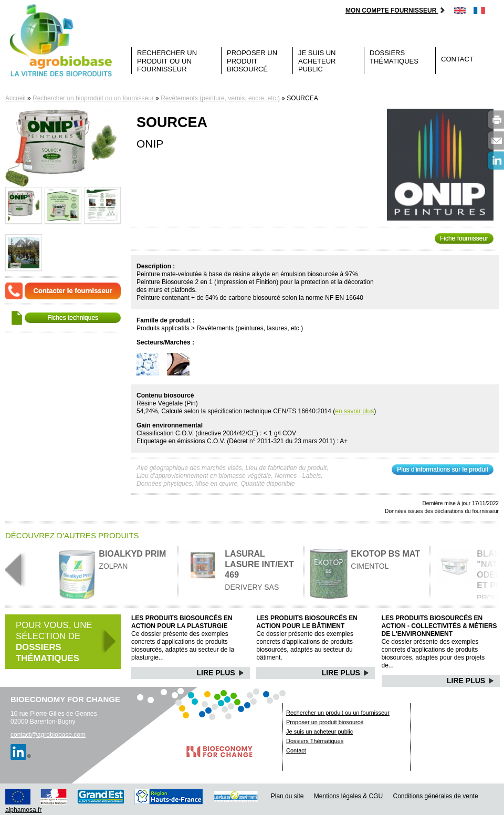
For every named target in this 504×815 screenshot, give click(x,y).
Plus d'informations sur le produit (443, 469)
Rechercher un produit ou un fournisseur (167, 61)
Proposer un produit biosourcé (252, 61)
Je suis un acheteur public (317, 61)
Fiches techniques (73, 318)
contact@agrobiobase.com (48, 735)
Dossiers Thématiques (394, 57)
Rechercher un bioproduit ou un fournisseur (93, 98)
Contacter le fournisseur (73, 291)
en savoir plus (354, 411)
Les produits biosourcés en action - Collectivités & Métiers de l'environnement (439, 626)
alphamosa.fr (23, 810)
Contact (457, 59)
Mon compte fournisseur (396, 11)
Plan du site (287, 796)
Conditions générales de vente (436, 796)
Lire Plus (221, 673)
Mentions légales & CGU (348, 796)
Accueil (15, 98)
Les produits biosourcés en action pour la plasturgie (182, 622)
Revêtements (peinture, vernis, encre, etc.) (220, 98)
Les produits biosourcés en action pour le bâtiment (307, 622)
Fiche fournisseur (464, 238)
